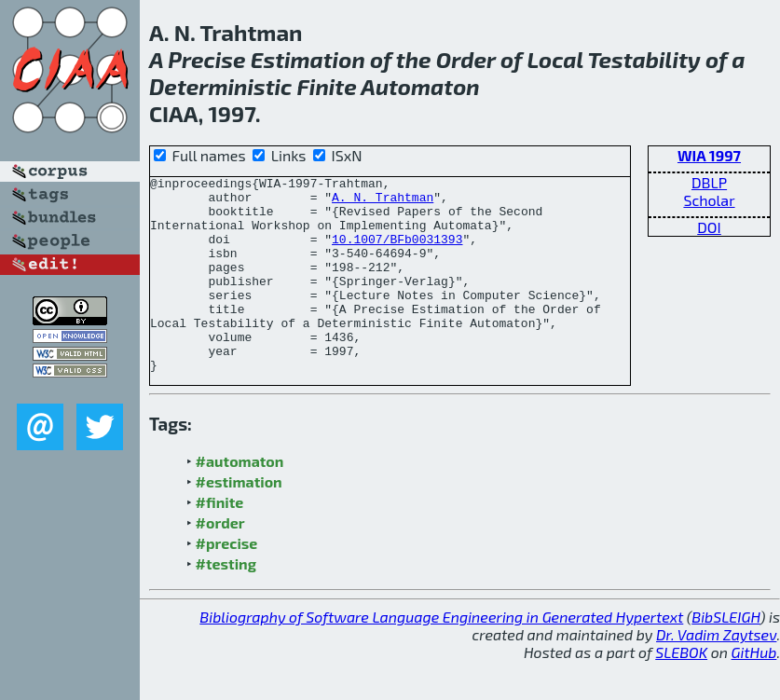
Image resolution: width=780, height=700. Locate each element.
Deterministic (220, 86)
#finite (220, 541)
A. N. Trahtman (383, 202)
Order (466, 59)
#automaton (240, 500)
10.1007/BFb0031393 (397, 253)
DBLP (709, 182)
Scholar (709, 200)
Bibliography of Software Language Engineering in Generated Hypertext (441, 656)
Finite (327, 86)
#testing (226, 603)
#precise (227, 582)
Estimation (308, 59)
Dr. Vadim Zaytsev (716, 673)
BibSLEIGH (725, 656)
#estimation (239, 521)
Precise (206, 59)
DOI (709, 227)
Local (554, 59)
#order (220, 562)
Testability (643, 59)
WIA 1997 (709, 155)
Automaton (420, 86)
